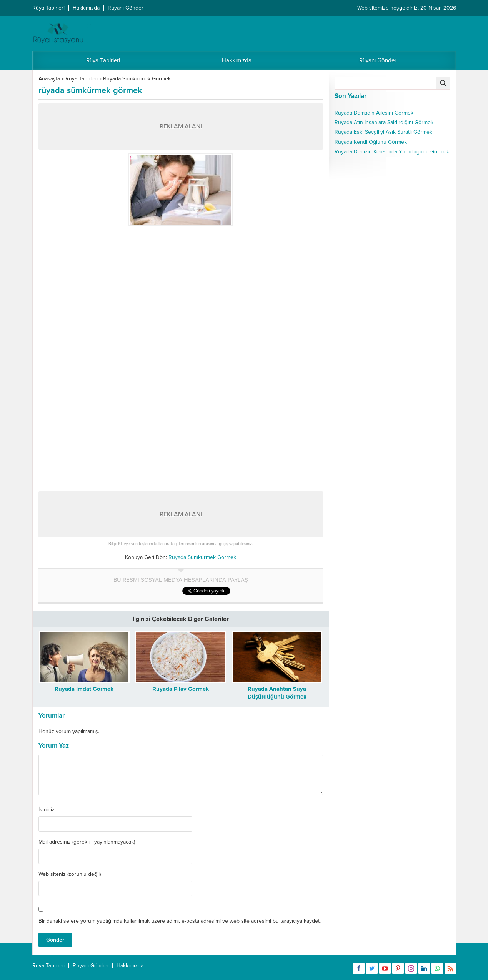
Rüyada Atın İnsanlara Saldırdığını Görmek (384, 122)
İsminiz (47, 810)
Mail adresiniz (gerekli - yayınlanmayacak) (87, 842)
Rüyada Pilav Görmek (181, 689)
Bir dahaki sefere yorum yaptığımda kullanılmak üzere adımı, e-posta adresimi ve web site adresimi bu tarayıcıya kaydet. (180, 921)
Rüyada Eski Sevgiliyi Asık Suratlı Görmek (383, 132)
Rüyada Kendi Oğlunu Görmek (371, 142)
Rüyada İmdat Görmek (84, 689)
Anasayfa (49, 79)
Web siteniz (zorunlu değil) (70, 874)
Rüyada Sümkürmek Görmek (137, 79)
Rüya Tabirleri (82, 79)
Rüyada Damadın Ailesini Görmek (374, 113)
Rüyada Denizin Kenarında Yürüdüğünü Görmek (392, 152)
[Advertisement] (181, 284)
